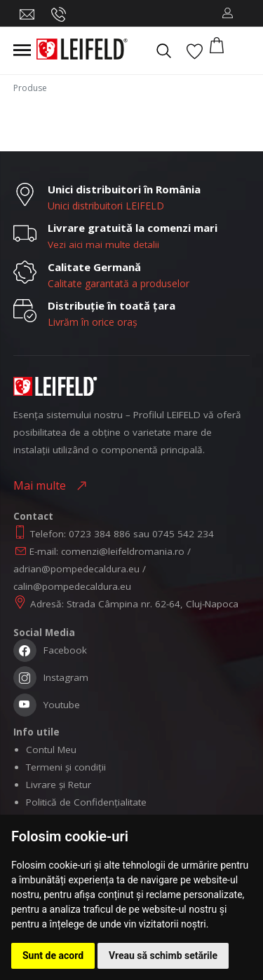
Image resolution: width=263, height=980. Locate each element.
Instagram (51, 679)
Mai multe (42, 485)
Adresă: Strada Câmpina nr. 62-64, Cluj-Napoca (134, 604)
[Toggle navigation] (22, 50)
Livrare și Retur (59, 785)
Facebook (50, 652)
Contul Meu (51, 750)
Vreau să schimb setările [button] (163, 955)
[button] (228, 13)
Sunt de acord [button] (53, 955)
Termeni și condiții (66, 767)
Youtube (47, 706)
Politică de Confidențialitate (86, 802)
